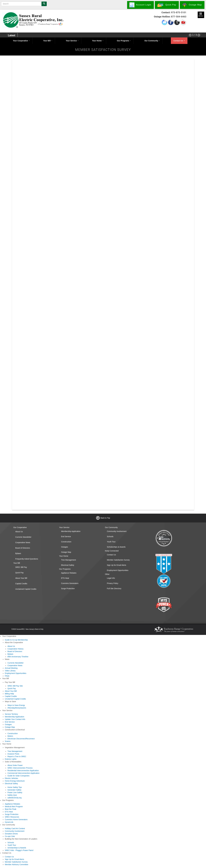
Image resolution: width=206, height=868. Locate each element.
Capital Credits (21, 584)
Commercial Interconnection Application (23, 773)
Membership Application (71, 531)
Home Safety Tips (15, 787)
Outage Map (66, 552)
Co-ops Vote (10, 836)
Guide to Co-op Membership (16, 640)
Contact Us (179, 41)
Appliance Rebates (69, 573)
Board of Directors (23, 548)
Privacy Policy (112, 583)
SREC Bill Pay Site (15, 686)
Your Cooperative (21, 41)
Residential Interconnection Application (23, 771)
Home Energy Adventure (15, 781)
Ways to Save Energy (16, 705)
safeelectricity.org (14, 798)
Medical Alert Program (14, 807)
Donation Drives (11, 834)
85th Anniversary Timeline (18, 657)
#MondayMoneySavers (17, 708)
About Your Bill (21, 578)
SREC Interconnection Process (20, 768)
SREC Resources (12, 817)
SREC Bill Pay (21, 567)
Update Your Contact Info (15, 719)
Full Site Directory (114, 589)
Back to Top (105, 518)
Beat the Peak (11, 809)
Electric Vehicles (11, 778)
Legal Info (111, 578)
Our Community (152, 41)
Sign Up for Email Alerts (116, 565)
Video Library (10, 671)
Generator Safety (14, 790)
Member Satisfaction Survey (118, 560)
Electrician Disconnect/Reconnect (21, 739)
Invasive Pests (13, 754)
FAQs (7, 676)
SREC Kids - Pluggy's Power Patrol (19, 850)
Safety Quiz (12, 795)
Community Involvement (117, 531)
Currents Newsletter (23, 537)
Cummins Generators (70, 583)
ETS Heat (65, 578)
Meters (10, 736)
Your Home (98, 41)
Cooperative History (15, 649)
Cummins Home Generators (16, 820)
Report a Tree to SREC (17, 756)
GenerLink (9, 822)
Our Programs (124, 41)
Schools (110, 537)
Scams (8, 741)
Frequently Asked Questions (27, 559)
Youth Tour (111, 542)
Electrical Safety (68, 565)
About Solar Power (15, 765)
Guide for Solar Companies (18, 776)
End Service (66, 537)
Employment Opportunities (118, 570)
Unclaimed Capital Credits (26, 589)
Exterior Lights (11, 759)
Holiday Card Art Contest (15, 828)
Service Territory (11, 714)
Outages (64, 547)
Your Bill (48, 41)
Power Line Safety (15, 792)
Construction (66, 542)
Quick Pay (19, 573)
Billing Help (9, 694)
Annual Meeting (11, 668)
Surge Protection (68, 589)
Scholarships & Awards (116, 547)
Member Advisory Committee (17, 864)
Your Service (72, 41)
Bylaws (18, 553)
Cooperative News (23, 542)
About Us (19, 532)
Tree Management (68, 560)
